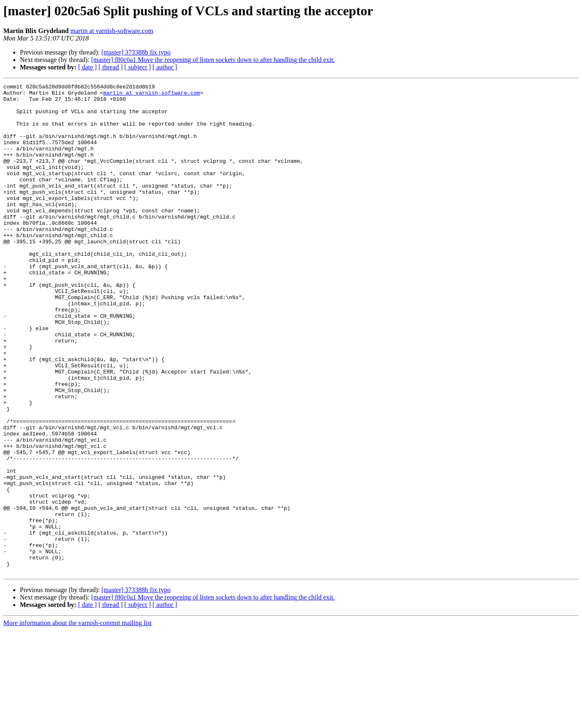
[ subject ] (138, 67)
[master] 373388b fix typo (136, 52)
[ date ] (87, 67)
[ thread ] (111, 67)
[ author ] (165, 67)
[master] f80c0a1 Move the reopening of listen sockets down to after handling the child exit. (213, 60)
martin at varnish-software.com (112, 31)
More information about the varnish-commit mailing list (78, 721)
